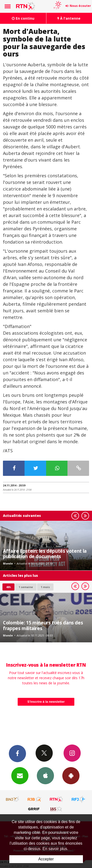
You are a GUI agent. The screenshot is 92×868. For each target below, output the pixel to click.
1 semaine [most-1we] (26, 587)
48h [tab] (8, 587)
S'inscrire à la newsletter (46, 702)
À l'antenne (69, 18)
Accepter (46, 859)
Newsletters (20, 775)
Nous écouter (80, 6)
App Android (71, 775)
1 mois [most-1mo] (45, 587)
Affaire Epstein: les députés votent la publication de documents (45, 554)
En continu (23, 18)
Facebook (17, 753)
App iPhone (45, 775)
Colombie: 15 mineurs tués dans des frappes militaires (43, 625)
